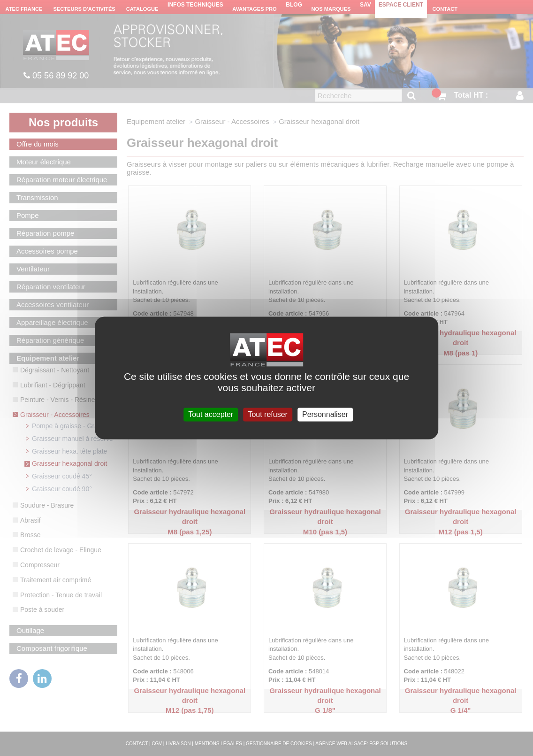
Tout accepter (211, 414)
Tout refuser (267, 414)
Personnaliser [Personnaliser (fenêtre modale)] (325, 414)
